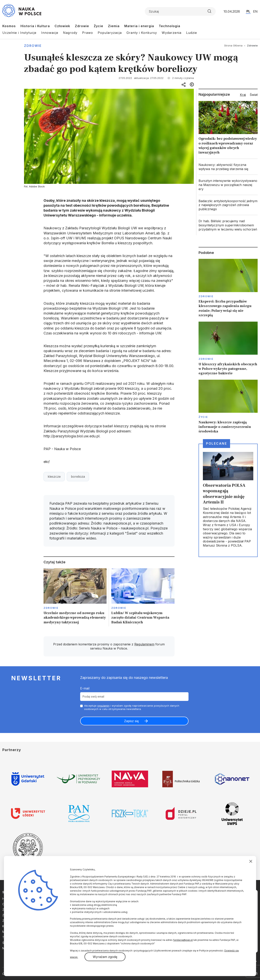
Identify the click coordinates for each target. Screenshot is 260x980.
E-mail (85, 688)
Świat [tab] (254, 95)
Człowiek (62, 26)
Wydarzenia (172, 33)
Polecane (216, 443)
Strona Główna (233, 45)
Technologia (169, 26)
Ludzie (192, 33)
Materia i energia (139, 26)
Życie (98, 26)
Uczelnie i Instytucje (19, 33)
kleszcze (54, 477)
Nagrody (70, 33)
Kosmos (9, 26)
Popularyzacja (110, 33)
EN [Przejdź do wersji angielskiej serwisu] (255, 11)
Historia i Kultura (35, 26)
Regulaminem (144, 644)
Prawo (88, 33)
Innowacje (50, 33)
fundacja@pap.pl (183, 940)
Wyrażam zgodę (105, 957)
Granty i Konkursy (142, 33)
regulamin (103, 706)
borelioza (78, 477)
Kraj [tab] (243, 95)
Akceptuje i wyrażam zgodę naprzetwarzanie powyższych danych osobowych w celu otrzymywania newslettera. (132, 707)
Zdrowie (82, 26)
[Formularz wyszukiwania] (180, 11)
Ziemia (114, 26)
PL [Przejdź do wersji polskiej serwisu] (248, 11)
